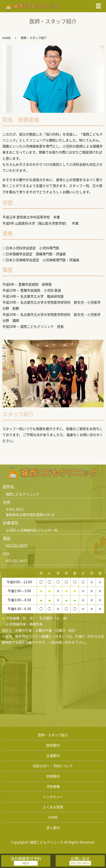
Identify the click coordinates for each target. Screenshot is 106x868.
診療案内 (53, 776)
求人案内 (53, 828)
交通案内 (53, 755)
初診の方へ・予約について (53, 766)
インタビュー (53, 797)
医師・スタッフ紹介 (53, 735)
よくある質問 (53, 807)
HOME (7, 38)
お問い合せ (80, 858)
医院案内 (53, 745)
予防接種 (53, 786)
